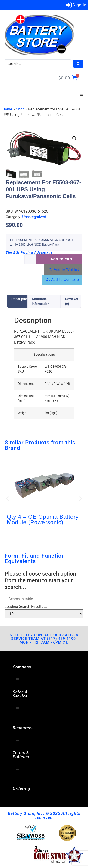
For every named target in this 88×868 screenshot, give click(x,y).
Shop (20, 109)
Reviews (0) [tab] (71, 302)
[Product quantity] (30, 260)
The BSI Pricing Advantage (29, 253)
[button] (82, 94)
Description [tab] (20, 299)
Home (7, 109)
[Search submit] (78, 64)
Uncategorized (34, 217)
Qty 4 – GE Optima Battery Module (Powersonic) (43, 520)
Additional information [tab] (41, 302)
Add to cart (61, 259)
